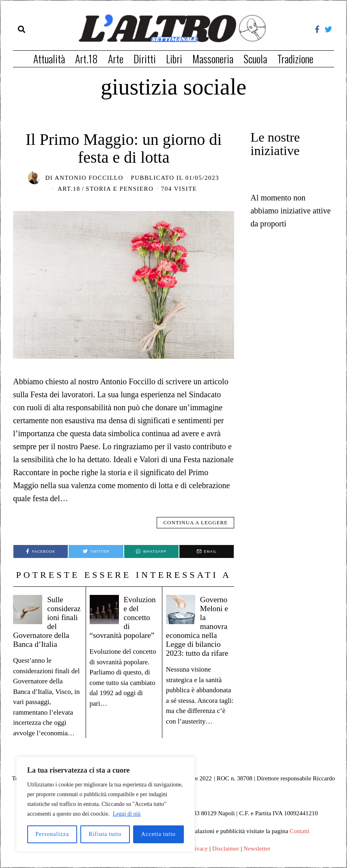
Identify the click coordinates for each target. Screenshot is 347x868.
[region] (106, 804)
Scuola (255, 59)
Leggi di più (127, 814)
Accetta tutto (158, 834)
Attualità (49, 59)
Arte (116, 59)
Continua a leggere (195, 522)
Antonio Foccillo (89, 178)
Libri (174, 59)
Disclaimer (226, 848)
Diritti (145, 59)
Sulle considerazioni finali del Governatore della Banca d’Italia (47, 621)
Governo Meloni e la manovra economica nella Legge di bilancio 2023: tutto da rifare (199, 630)
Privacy (198, 848)
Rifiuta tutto (105, 834)
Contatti (300, 831)
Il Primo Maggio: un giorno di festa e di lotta (124, 148)
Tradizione (295, 59)
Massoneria (213, 59)
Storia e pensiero (120, 189)
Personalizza (52, 834)
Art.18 (86, 59)
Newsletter (257, 848)
